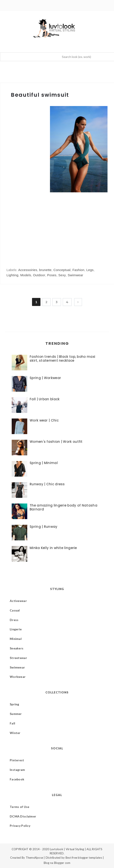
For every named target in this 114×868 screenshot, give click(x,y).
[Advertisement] (43, 226)
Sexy (62, 275)
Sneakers (17, 648)
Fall (12, 723)
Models (26, 275)
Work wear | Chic (44, 420)
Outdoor (39, 275)
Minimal (16, 639)
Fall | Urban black (45, 399)
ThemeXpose (35, 858)
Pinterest (17, 760)
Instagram (17, 770)
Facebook (17, 779)
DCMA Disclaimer (23, 816)
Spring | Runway (44, 527)
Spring (14, 704)
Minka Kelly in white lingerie (53, 548)
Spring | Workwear (45, 378)
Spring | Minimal (44, 463)
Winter (15, 733)
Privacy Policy (20, 826)
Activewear (18, 601)
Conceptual (62, 270)
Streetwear (18, 658)
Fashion (78, 270)
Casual (15, 610)
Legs (90, 270)
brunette (45, 270)
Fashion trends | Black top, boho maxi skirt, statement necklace (62, 359)
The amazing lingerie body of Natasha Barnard (63, 507)
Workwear (18, 677)
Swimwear (75, 275)
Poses (52, 275)
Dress (14, 620)
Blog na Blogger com (57, 863)
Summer (16, 714)
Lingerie (16, 629)
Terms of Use (19, 807)
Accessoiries (28, 270)
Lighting (12, 275)
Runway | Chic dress (47, 484)
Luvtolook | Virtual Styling (67, 849)
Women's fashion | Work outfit (56, 442)
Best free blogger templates (84, 858)
